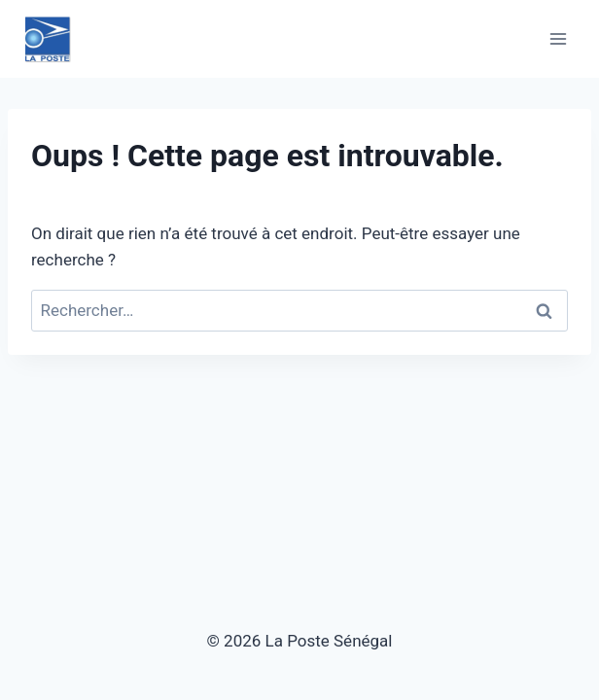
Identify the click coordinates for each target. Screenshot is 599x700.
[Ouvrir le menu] (558, 38)
